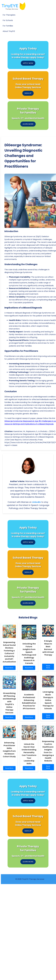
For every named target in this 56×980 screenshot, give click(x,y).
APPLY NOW (28, 63)
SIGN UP (28, 93)
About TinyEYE (9, 31)
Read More (10, 668)
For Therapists (9, 15)
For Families (8, 26)
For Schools (8, 20)
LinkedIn (36, 502)
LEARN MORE (28, 124)
